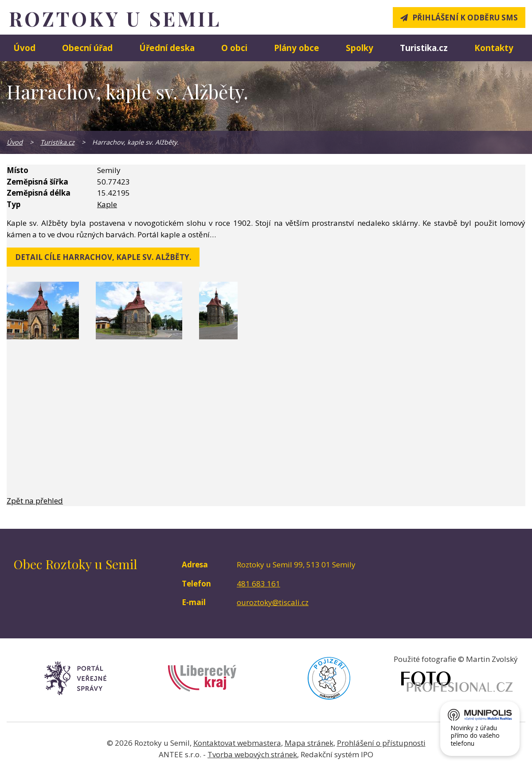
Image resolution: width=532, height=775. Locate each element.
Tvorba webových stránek (252, 754)
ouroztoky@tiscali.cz (273, 602)
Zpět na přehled (35, 501)
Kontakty (494, 48)
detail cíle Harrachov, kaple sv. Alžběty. (103, 257)
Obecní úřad (87, 48)
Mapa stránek (309, 743)
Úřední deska (167, 48)
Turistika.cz (424, 48)
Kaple (107, 204)
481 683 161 (258, 584)
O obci (234, 48)
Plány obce (297, 48)
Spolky (360, 48)
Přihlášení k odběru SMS (465, 18)
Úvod (24, 48)
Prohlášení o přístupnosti (381, 743)
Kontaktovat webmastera (237, 743)
